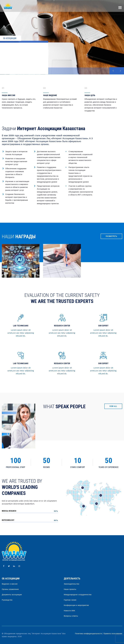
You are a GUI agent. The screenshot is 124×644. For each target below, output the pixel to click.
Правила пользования (113, 634)
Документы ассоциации (12, 595)
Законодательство (72, 584)
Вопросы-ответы (71, 616)
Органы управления (10, 589)
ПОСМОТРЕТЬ (111, 236)
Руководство (7, 600)
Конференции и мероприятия (76, 605)
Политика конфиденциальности (88, 634)
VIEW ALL (113, 406)
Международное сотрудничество (78, 595)
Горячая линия (70, 600)
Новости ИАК (69, 611)
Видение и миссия (10, 584)
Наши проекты (70, 589)
